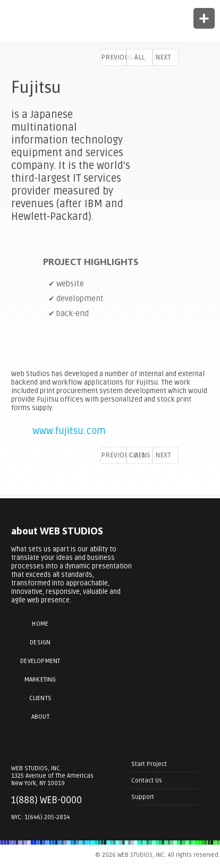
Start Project (149, 764)
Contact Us (147, 780)
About (40, 717)
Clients (40, 698)
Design (40, 643)
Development (40, 661)
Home (40, 624)
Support (143, 797)
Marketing (40, 680)
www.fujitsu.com (69, 431)
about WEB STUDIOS (57, 531)
